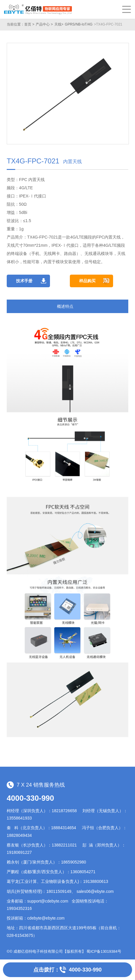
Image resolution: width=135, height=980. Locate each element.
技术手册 (24, 281)
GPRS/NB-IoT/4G (79, 24)
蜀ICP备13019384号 (104, 951)
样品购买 (87, 281)
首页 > (29, 24)
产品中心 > (44, 24)
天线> (59, 24)
